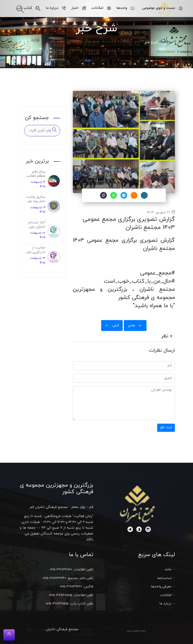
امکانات (101, 8)
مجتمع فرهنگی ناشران (62, 629)
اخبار (78, 8)
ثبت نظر (166, 427)
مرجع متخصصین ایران (136, 631)
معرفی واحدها (161, 587)
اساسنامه (164, 578)
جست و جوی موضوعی (162, 8)
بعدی (136, 325)
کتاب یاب (28, 8)
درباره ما (56, 8)
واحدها (125, 8)
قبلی (111, 325)
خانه (167, 42)
